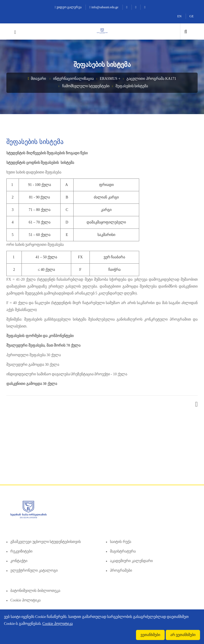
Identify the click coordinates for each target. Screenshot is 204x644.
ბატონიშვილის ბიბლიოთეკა (35, 591)
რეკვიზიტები (21, 551)
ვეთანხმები (150, 635)
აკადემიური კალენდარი (131, 561)
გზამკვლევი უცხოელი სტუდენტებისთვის (46, 542)
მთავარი (37, 79)
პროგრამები (121, 570)
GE (192, 16)
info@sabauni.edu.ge (104, 7)
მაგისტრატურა (123, 551)
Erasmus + (110, 79)
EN (180, 16)
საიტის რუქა (121, 542)
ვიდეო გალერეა (68, 7)
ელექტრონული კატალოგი (34, 570)
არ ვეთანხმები (183, 635)
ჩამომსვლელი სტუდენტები (86, 86)
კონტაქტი (19, 561)
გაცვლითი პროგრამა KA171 (151, 79)
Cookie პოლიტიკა (25, 600)
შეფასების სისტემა (132, 86)
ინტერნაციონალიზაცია (73, 79)
